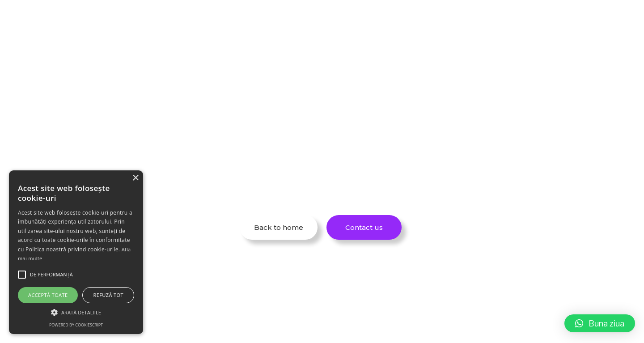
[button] (600, 323)
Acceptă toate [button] (48, 295)
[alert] (76, 252)
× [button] (135, 178)
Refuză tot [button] (108, 295)
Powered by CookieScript (76, 325)
